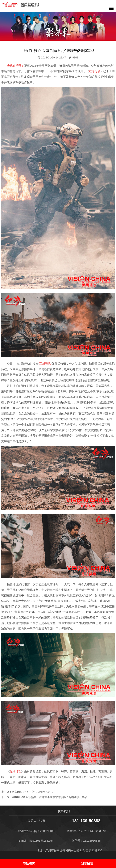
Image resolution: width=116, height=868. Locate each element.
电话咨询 (29, 864)
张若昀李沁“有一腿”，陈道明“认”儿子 (34, 792)
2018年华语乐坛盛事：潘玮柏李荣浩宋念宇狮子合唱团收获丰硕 (50, 797)
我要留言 (87, 864)
